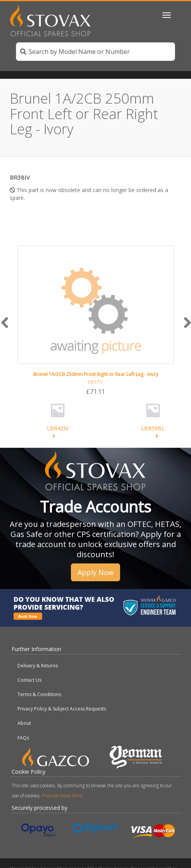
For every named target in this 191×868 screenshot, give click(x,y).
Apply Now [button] (95, 572)
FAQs (23, 738)
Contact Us (29, 680)
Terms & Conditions (39, 694)
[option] (95, 321)
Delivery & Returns (38, 666)
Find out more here (62, 796)
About (24, 723)
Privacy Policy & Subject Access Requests (62, 709)
